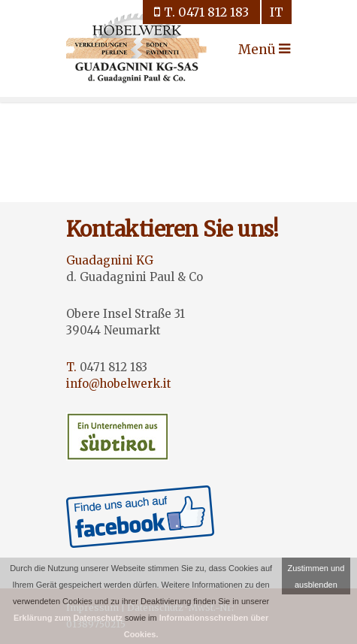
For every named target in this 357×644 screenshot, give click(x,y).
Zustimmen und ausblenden (316, 576)
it (277, 12)
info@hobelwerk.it (119, 384)
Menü (252, 50)
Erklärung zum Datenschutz (68, 618)
